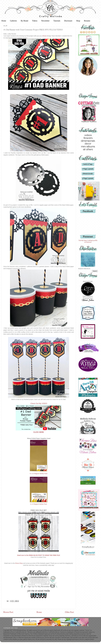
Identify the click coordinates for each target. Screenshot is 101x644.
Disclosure (68, 21)
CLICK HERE (39, 432)
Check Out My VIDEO (39, 404)
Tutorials (57, 21)
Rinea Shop (19, 563)
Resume (87, 21)
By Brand (24, 21)
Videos (35, 21)
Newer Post (8, 612)
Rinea (45, 36)
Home (39, 612)
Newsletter (45, 21)
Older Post (69, 612)
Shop (78, 21)
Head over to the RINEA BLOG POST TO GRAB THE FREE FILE (39, 555)
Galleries (13, 21)
